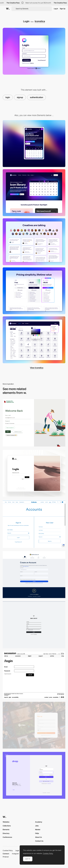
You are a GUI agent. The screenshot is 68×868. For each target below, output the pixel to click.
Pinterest (6, 857)
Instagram (15, 854)
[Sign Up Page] (34, 725)
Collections (7, 826)
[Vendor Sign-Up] (34, 575)
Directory (6, 833)
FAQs (37, 833)
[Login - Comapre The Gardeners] (34, 423)
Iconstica (40, 21)
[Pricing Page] (34, 291)
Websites (6, 822)
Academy (39, 822)
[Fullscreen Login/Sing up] (34, 524)
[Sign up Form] (34, 625)
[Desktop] (34, 193)
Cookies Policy (8, 850)
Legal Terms (20, 850)
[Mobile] (34, 144)
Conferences (7, 837)
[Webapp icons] (34, 340)
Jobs (37, 826)
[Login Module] (34, 675)
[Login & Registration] (34, 775)
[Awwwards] (8, 9)
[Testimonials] (34, 242)
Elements (6, 830)
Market (38, 830)
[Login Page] (34, 473)
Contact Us (39, 841)
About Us (38, 837)
